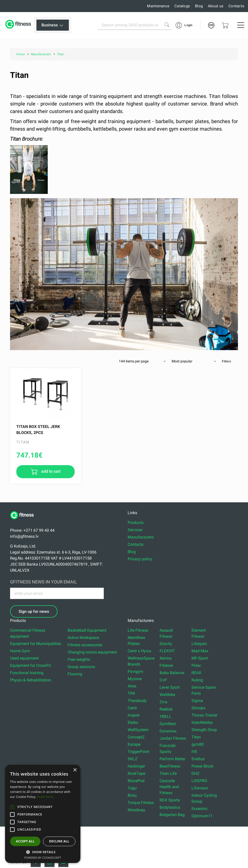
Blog (199, 6)
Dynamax (168, 731)
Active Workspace (83, 638)
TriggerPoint (138, 752)
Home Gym (20, 651)
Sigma (197, 701)
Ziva (163, 702)
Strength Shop (204, 730)
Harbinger (136, 766)
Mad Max (200, 651)
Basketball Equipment (87, 630)
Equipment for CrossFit (30, 665)
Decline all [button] (59, 841)
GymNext (168, 724)
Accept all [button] (25, 841)
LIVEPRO (199, 781)
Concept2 (136, 737)
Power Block (202, 766)
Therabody (137, 701)
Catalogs (182, 6)
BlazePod (136, 781)
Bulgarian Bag (172, 815)
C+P (163, 680)
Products (136, 523)
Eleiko (133, 722)
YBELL (165, 716)
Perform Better (172, 759)
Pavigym (135, 671)
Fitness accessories (85, 645)
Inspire (134, 715)
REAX (196, 673)
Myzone (135, 679)
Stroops (198, 708)
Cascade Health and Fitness (169, 787)
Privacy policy (140, 559)
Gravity (166, 644)
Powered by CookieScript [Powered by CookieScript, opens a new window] (43, 858)
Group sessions (81, 667)
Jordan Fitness (173, 738)
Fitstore (166, 665)
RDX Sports (170, 800)
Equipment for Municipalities (36, 644)
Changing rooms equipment (92, 652)
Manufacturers (141, 537)
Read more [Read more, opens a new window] (45, 797)
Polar (196, 665)
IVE (194, 752)
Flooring (75, 674)
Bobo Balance (172, 673)
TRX (131, 693)
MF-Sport (200, 658)
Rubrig (197, 680)
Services (135, 530)
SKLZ (133, 759)
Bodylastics (170, 807)
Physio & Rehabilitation (31, 680)
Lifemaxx (200, 788)
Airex (132, 686)
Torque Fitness (141, 803)
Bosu (132, 795)
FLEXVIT (167, 651)
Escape (134, 744)
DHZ (195, 773)
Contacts (236, 6)
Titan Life (168, 773)
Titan (196, 737)
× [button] (75, 770)
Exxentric (200, 809)
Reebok (166, 709)
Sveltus (198, 759)
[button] (12, 807)
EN (211, 25)
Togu (132, 788)
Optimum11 (202, 816)
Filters (226, 361)
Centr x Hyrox (139, 651)
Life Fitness (138, 630)
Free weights (79, 659)
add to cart (50, 471)
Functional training (27, 673)
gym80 (198, 744)
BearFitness (170, 766)
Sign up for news (34, 611)
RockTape (136, 773)
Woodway (136, 810)
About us (216, 6)
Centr (132, 708)
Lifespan (199, 644)
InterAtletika (202, 722)
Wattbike (167, 695)
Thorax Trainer (204, 715)
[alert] (43, 814)
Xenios (166, 658)
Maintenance (158, 6)
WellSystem (138, 730)
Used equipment (24, 658)
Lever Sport (170, 687)
